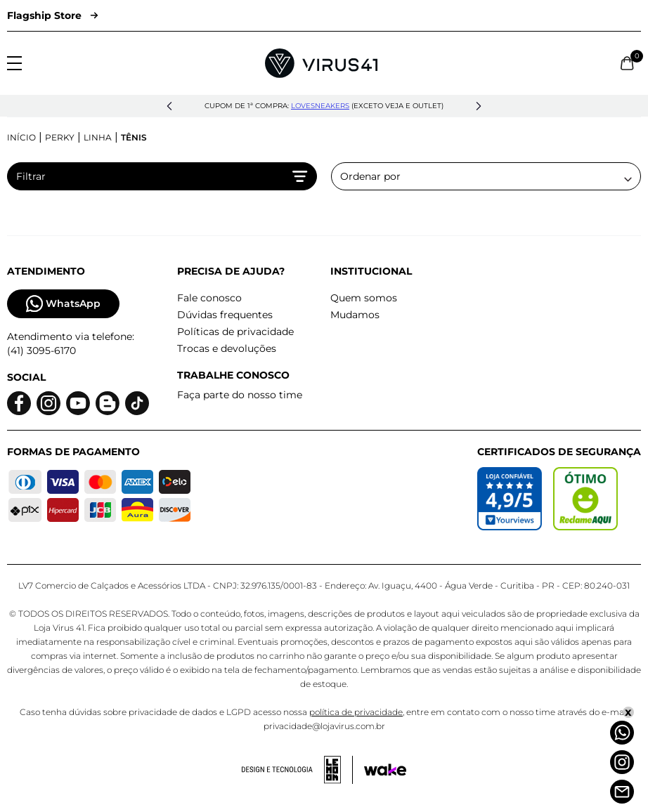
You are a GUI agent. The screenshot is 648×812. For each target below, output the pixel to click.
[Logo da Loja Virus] (321, 63)
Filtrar (162, 176)
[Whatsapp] (622, 733)
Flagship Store (52, 15)
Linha (98, 137)
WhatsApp (63, 304)
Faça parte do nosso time (240, 395)
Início (21, 137)
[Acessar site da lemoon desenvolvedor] (297, 770)
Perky (60, 137)
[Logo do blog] (108, 404)
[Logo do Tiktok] (137, 404)
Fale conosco (209, 298)
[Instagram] (622, 762)
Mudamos (355, 315)
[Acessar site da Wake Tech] (385, 770)
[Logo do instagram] (48, 404)
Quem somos (364, 298)
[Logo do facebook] (19, 404)
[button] (169, 106)
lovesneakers (320, 106)
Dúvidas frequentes (225, 315)
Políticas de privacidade (235, 332)
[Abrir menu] (14, 63)
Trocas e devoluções (227, 348)
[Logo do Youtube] (78, 404)
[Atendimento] (622, 792)
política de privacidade (356, 712)
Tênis (134, 137)
